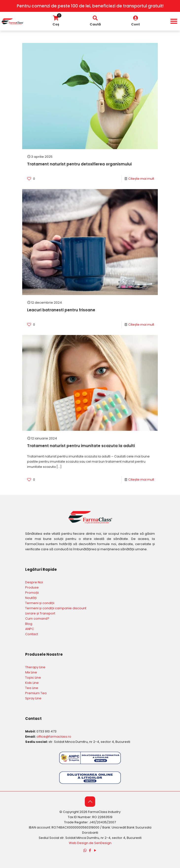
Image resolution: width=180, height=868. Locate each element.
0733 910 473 (46, 731)
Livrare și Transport (40, 613)
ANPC (30, 629)
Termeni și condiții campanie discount (56, 608)
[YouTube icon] (95, 850)
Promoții (32, 593)
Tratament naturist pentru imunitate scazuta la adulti (81, 446)
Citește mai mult (141, 179)
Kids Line (32, 683)
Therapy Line (35, 667)
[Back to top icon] (90, 802)
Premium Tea (36, 693)
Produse (32, 587)
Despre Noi (34, 582)
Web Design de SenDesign (90, 843)
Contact (32, 634)
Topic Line (33, 678)
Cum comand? (37, 619)
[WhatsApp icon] (85, 850)
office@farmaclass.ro (54, 737)
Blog (29, 624)
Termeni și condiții (40, 603)
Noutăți (31, 598)
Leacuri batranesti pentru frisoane (61, 310)
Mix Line (31, 672)
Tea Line (32, 688)
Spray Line (33, 698)
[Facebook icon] (90, 850)
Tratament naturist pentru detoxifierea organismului (79, 164)
